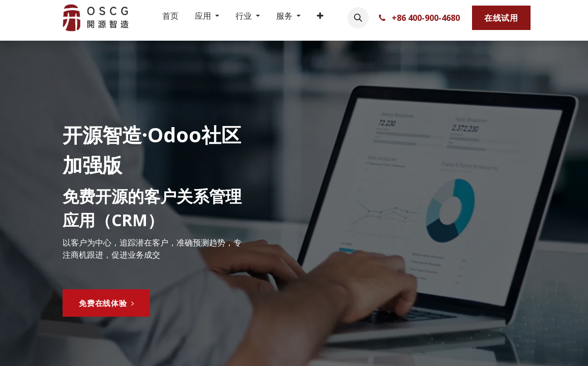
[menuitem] (170, 18)
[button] (358, 18)
